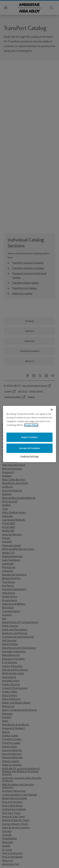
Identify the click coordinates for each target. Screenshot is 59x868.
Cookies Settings (29, 456)
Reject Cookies (29, 437)
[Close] (52, 410)
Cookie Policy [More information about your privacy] (31, 425)
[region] (30, 434)
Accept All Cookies (30, 448)
